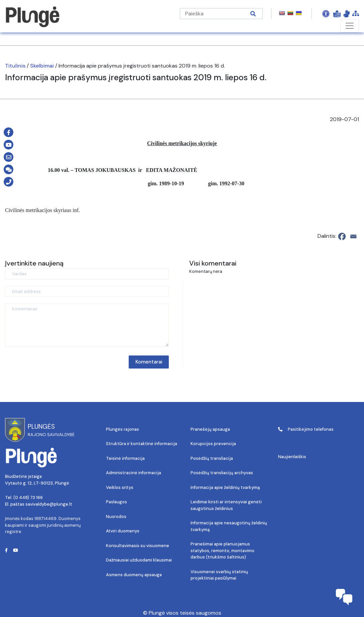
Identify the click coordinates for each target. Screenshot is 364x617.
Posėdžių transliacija (212, 458)
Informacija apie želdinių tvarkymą (225, 487)
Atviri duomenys (123, 531)
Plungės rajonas (123, 429)
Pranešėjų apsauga (210, 429)
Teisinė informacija (125, 458)
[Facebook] (342, 236)
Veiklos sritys (120, 487)
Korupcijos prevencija (213, 444)
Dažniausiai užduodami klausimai (139, 560)
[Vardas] (87, 274)
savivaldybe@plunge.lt (49, 504)
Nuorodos (116, 517)
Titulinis (15, 66)
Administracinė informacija (134, 473)
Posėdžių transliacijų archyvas (222, 473)
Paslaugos (116, 502)
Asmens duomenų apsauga (134, 575)
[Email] (353, 236)
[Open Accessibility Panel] (326, 14)
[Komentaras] (87, 325)
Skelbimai (42, 66)
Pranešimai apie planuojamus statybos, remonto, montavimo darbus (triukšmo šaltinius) (222, 550)
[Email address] (87, 291)
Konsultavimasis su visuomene (138, 546)
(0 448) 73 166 (28, 497)
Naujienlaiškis (292, 457)
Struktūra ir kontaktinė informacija (142, 444)
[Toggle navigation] (350, 26)
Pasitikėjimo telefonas (306, 429)
